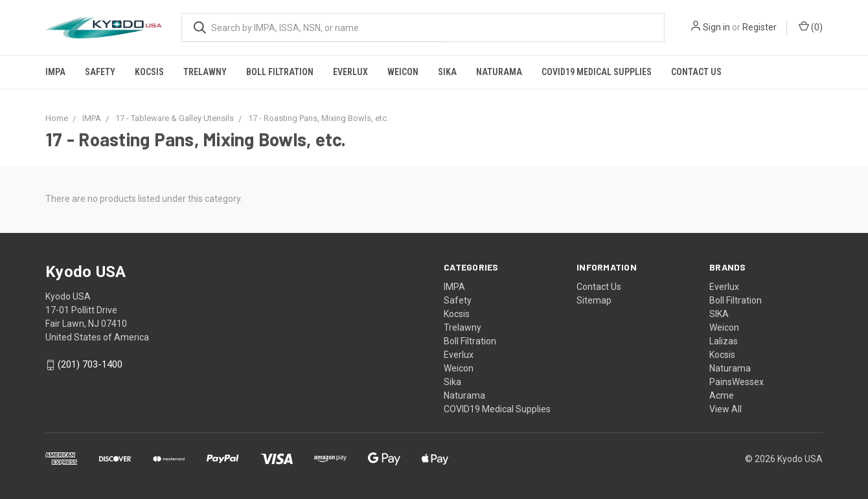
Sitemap (594, 300)
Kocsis (149, 72)
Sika (447, 72)
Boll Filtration (280, 72)
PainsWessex (737, 382)
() (811, 27)
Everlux (350, 72)
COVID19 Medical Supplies (597, 72)
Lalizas (724, 341)
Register (759, 27)
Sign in (716, 27)
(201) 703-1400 (90, 365)
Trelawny (205, 72)
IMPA (55, 72)
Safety (100, 72)
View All (725, 409)
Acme (722, 395)
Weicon (403, 72)
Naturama (499, 72)
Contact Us (696, 72)
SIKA (719, 314)
